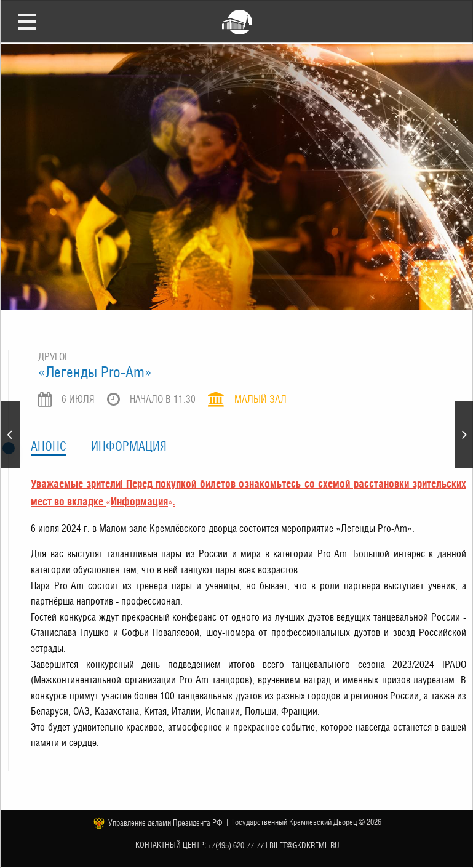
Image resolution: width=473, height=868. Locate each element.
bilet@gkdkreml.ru (304, 845)
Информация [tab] (129, 446)
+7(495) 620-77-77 (236, 845)
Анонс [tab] (49, 446)
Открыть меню (27, 21)
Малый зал (260, 399)
